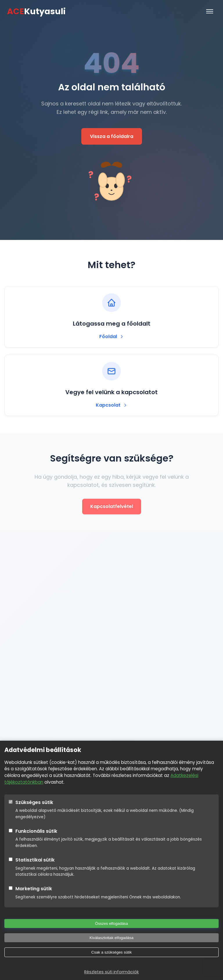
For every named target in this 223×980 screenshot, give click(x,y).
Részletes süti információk (111, 972)
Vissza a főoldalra (112, 136)
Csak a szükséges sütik (111, 952)
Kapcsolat (112, 405)
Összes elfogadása (111, 924)
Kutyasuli (36, 11)
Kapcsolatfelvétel (112, 506)
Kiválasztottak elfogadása (111, 938)
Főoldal (112, 336)
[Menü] (210, 11)
